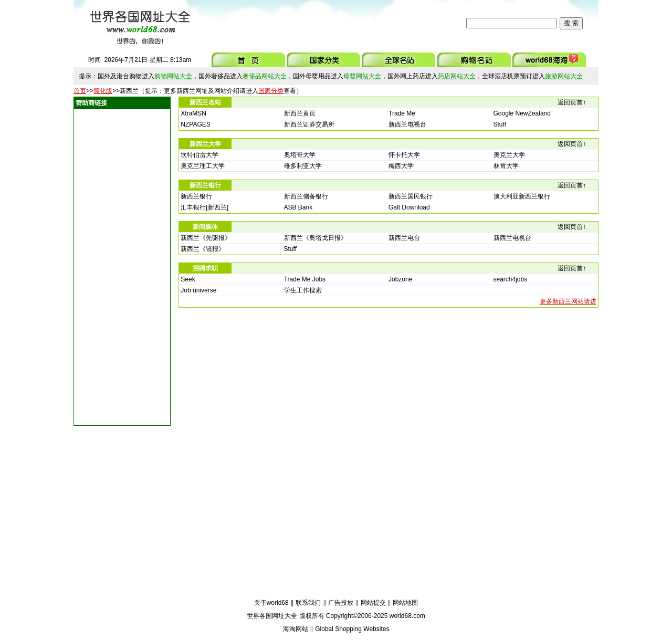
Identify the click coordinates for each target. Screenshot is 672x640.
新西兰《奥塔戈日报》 (316, 238)
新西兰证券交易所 (309, 124)
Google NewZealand (522, 113)
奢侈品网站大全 (265, 76)
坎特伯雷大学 (199, 155)
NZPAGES (195, 124)
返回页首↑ (572, 102)
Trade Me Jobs (305, 279)
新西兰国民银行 (411, 196)
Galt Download (409, 207)
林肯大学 (506, 166)
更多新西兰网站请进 (568, 301)
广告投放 (341, 603)
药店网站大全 (457, 76)
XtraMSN (193, 113)
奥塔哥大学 (300, 155)
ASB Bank (298, 207)
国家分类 (271, 91)
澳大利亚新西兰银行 (522, 196)
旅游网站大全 (564, 76)
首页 (80, 91)
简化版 (103, 91)
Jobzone (400, 279)
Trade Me (402, 113)
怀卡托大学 (404, 155)
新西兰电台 (404, 238)
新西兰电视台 (407, 124)
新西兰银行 (196, 196)
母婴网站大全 (362, 76)
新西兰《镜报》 (203, 249)
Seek (188, 279)
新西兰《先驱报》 (206, 238)
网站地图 (405, 603)
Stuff (500, 124)
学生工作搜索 (303, 290)
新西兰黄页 (300, 113)
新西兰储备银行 (306, 196)
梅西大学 (401, 166)
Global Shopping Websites (352, 629)
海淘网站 (296, 629)
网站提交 (373, 603)
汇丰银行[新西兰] (204, 207)
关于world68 (271, 603)
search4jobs (511, 279)
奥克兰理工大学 (203, 166)
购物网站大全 (173, 76)
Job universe (198, 290)
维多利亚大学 (303, 166)
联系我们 (308, 603)
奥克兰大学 (509, 155)
